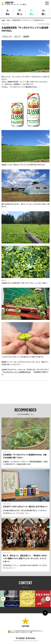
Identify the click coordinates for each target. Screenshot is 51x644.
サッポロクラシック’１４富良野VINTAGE (17, 372)
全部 (8, 14)
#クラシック (7, 37)
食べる (20, 14)
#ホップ (17, 37)
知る (32, 14)
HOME (3, 20)
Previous (3, 599)
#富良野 (26, 37)
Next (48, 599)
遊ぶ (43, 14)
